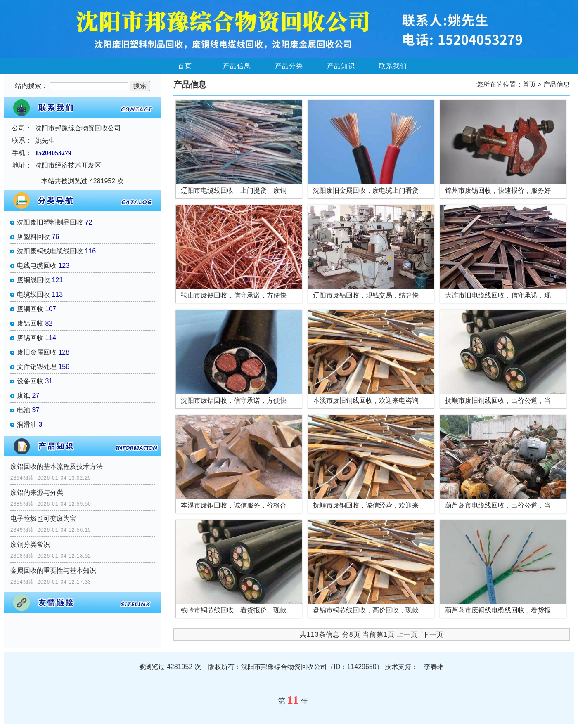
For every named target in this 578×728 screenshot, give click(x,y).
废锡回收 (30, 338)
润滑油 (27, 424)
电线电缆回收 (37, 266)
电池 (24, 410)
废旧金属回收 (37, 352)
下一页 (433, 635)
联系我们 (393, 66)
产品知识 (341, 66)
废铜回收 (30, 309)
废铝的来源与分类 (37, 493)
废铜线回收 (33, 280)
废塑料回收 (33, 237)
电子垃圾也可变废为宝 (43, 519)
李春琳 (434, 667)
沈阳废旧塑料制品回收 (50, 222)
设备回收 (30, 381)
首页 (185, 66)
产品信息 (237, 66)
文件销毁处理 (37, 367)
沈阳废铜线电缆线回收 (50, 251)
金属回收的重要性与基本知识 (53, 571)
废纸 (24, 396)
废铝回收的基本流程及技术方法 (57, 467)
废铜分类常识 (30, 545)
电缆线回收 (33, 294)
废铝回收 (30, 323)
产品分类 (289, 66)
